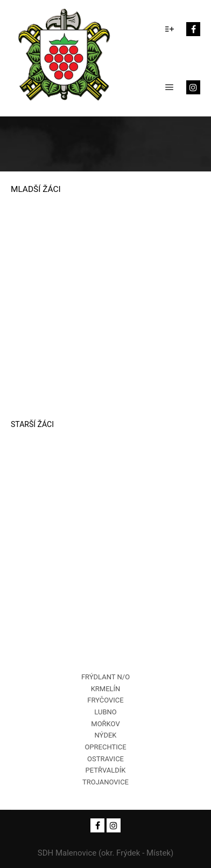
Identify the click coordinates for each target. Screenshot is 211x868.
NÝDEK (106, 735)
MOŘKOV (105, 724)
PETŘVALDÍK (106, 770)
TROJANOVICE (105, 782)
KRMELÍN (106, 689)
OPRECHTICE (105, 747)
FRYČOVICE (105, 700)
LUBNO (105, 712)
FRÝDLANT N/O (105, 677)
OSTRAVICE (105, 759)
